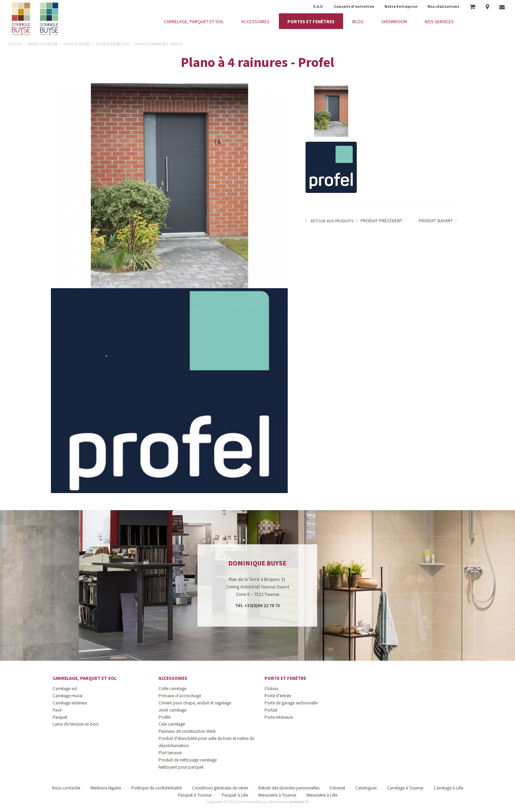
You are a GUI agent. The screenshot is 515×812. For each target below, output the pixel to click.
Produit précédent (378, 221)
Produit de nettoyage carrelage (188, 760)
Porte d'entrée (278, 696)
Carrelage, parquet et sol (85, 678)
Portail (271, 710)
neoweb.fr (299, 802)
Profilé (165, 717)
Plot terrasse (170, 753)
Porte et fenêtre (285, 678)
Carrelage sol (65, 689)
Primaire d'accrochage (180, 696)
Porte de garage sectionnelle (291, 703)
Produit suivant (439, 221)
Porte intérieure (279, 717)
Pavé (57, 710)
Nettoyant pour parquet (181, 767)
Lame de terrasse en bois (76, 724)
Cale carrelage (172, 724)
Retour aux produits (328, 221)
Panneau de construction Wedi (187, 731)
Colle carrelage (172, 689)
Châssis (271, 689)
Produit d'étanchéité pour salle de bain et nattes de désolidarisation (206, 742)
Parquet (60, 717)
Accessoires (173, 678)
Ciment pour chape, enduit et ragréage (195, 703)
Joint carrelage (172, 710)
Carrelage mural (67, 696)
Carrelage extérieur (70, 703)
